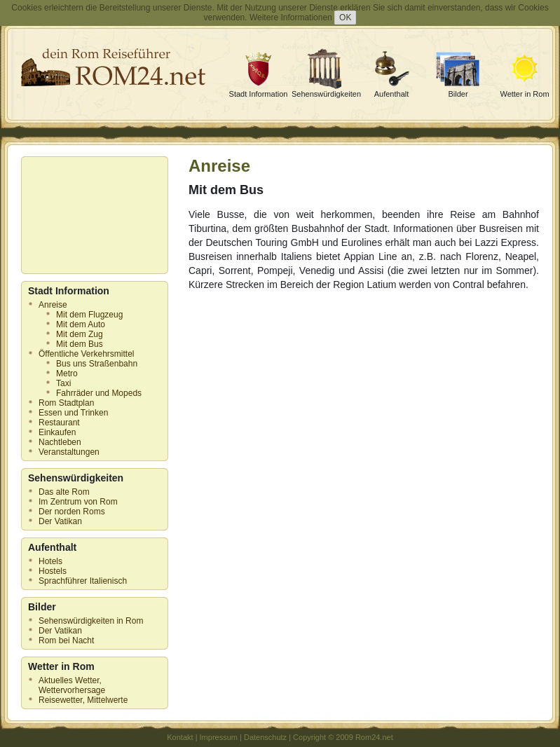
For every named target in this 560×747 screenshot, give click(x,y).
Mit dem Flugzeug (89, 315)
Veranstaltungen (69, 452)
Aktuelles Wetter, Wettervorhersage (72, 685)
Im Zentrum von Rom (78, 502)
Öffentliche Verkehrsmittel (87, 354)
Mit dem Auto (81, 324)
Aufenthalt (392, 94)
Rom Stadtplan (66, 403)
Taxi (63, 383)
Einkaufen (57, 432)
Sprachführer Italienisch (83, 581)
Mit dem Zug (80, 334)
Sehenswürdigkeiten (326, 94)
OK (345, 18)
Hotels (50, 561)
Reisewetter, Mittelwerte (83, 700)
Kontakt (180, 737)
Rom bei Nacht (66, 640)
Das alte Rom (64, 492)
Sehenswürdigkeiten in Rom (91, 621)
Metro (67, 373)
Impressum (219, 737)
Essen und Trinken (73, 413)
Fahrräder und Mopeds (99, 393)
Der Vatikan (60, 521)
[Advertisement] (91, 215)
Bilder (458, 94)
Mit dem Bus (80, 344)
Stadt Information (259, 94)
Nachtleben (60, 442)
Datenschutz (265, 737)
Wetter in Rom (524, 94)
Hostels (53, 571)
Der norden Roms (72, 512)
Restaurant (59, 423)
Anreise (53, 305)
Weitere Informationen (291, 18)
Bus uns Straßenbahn (97, 364)
